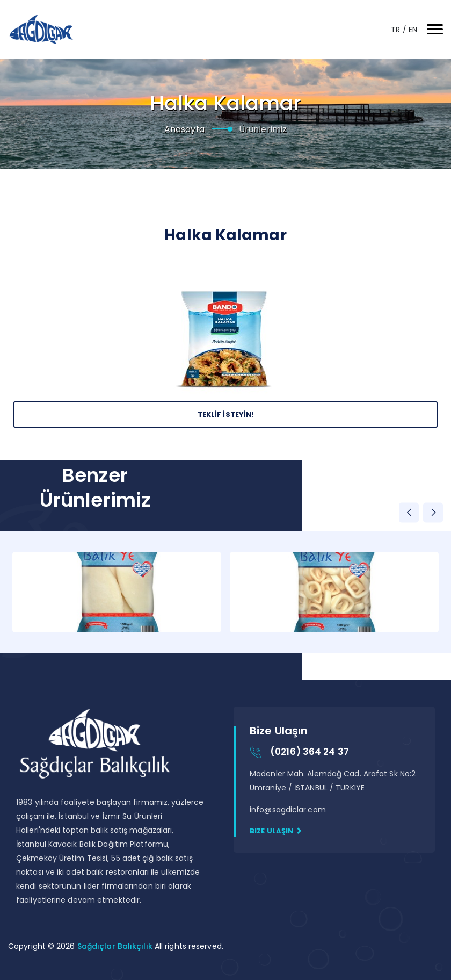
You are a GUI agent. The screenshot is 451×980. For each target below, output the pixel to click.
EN (413, 30)
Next (433, 512)
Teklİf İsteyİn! (226, 415)
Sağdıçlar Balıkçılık (116, 946)
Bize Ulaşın (276, 831)
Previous (409, 512)
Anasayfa (184, 129)
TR (397, 30)
